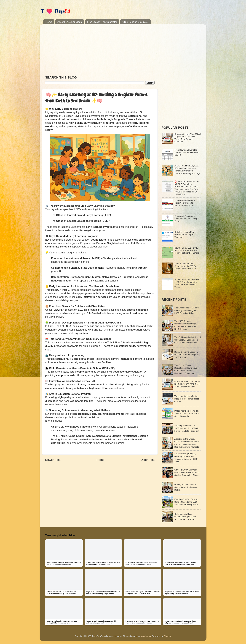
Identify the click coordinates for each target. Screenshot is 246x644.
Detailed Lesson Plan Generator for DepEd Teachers (184, 235)
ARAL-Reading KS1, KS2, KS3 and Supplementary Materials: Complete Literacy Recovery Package (187, 170)
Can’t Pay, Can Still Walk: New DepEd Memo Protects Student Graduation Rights (187, 472)
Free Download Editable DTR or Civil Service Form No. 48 (187, 152)
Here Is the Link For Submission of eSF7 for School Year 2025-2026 (185, 266)
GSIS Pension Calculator (135, 22)
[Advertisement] (100, 49)
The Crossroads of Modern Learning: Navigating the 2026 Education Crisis (187, 310)
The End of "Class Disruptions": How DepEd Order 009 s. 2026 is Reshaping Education (186, 369)
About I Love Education (70, 22)
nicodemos (146, 636)
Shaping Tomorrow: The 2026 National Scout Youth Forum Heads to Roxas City (187, 428)
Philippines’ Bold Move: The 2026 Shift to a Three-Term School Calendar (187, 414)
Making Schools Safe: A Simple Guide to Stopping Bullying (186, 487)
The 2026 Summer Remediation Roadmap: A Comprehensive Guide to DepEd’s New (186, 325)
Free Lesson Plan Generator (102, 22)
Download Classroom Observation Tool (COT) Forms (186, 219)
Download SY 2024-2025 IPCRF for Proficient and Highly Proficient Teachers (187, 250)
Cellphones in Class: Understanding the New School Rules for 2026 (185, 517)
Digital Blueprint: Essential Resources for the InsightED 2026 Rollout (187, 355)
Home (49, 22)
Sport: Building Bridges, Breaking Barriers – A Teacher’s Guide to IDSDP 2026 (186, 458)
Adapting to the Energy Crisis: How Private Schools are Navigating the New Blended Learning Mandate (187, 443)
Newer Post (53, 460)
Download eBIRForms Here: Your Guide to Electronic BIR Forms (185, 203)
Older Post (147, 460)
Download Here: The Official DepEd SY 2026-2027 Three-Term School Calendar (188, 138)
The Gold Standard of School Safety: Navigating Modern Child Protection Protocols (188, 340)
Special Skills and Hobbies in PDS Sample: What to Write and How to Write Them (187, 283)
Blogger (167, 636)
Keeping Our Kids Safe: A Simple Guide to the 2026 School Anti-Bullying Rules (186, 502)
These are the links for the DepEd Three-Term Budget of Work (187, 399)
